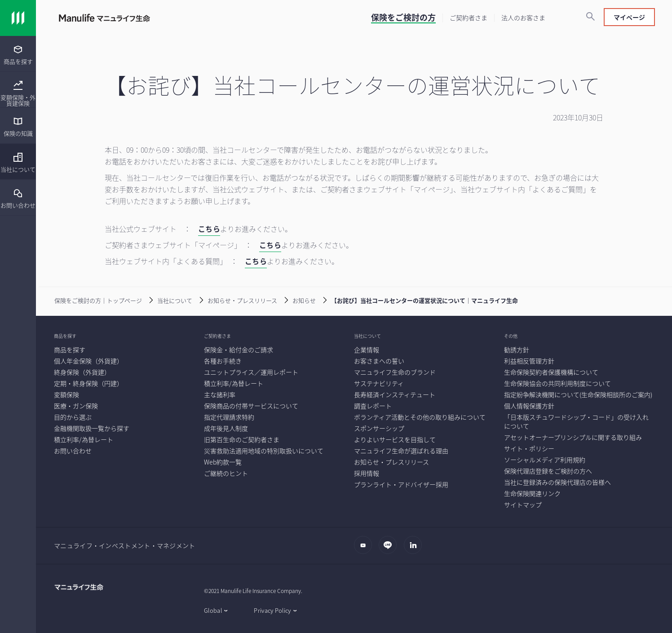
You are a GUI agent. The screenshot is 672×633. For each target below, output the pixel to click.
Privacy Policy (272, 610)
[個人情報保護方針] (529, 406)
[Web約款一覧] (223, 462)
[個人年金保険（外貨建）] (88, 361)
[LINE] (390, 549)
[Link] (18, 18)
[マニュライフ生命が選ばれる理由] (401, 451)
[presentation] (18, 54)
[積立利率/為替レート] (84, 439)
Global (213, 610)
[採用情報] (367, 473)
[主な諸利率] (220, 394)
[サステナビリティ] (379, 383)
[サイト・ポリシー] (529, 448)
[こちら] (209, 230)
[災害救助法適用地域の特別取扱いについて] (264, 451)
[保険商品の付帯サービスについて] (251, 406)
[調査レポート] (373, 406)
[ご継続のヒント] (226, 473)
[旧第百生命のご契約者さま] (242, 439)
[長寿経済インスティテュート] (395, 394)
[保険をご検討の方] (403, 19)
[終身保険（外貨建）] (82, 372)
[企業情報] (367, 350)
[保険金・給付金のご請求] (239, 350)
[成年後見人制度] (226, 428)
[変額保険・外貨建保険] (18, 93)
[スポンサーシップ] (379, 428)
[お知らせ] (297, 300)
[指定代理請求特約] (229, 417)
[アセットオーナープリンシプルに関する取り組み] (573, 437)
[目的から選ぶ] (73, 417)
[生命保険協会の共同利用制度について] (557, 383)
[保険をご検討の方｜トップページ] (91, 300)
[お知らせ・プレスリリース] (236, 300)
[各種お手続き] (223, 361)
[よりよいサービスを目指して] (395, 439)
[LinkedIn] (415, 549)
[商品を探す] (18, 55)
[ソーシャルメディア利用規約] (545, 460)
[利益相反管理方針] (529, 361)
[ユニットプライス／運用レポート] (251, 372)
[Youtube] (365, 549)
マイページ (629, 17)
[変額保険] (66, 394)
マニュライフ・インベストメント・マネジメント (125, 545)
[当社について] (18, 162)
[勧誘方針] (517, 350)
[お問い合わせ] (18, 198)
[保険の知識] (18, 126)
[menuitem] (18, 54)
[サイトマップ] (523, 505)
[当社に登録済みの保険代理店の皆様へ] (557, 482)
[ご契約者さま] (469, 18)
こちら (270, 245)
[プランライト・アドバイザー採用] (401, 484)
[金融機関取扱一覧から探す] (92, 428)
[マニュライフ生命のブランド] (395, 372)
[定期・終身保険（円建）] (88, 383)
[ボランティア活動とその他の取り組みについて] (420, 417)
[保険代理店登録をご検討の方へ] (548, 471)
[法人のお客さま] (523, 18)
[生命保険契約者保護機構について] (551, 372)
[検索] (590, 17)
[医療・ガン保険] (76, 406)
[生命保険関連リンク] (532, 493)
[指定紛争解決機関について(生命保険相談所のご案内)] (578, 394)
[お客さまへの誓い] (379, 361)
